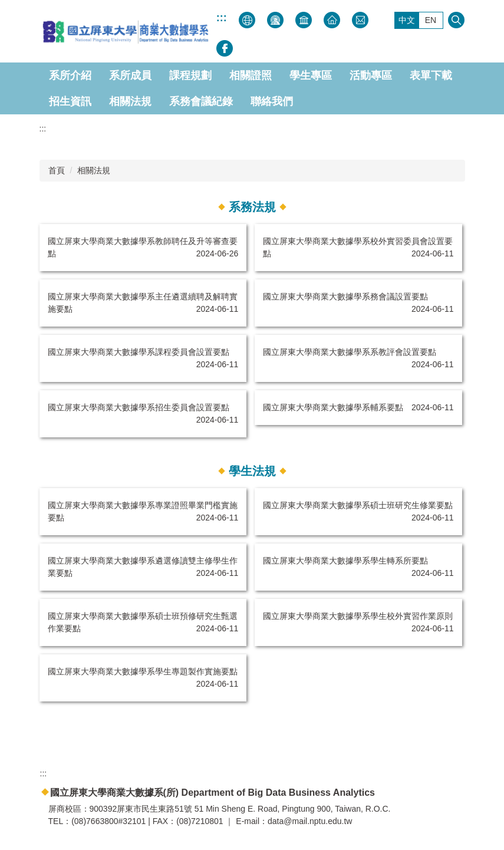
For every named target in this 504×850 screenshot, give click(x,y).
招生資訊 (70, 101)
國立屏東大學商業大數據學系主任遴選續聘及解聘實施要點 (143, 303)
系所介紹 (70, 75)
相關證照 (251, 75)
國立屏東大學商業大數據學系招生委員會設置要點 (139, 407)
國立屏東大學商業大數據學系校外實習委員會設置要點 (358, 247)
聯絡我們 (272, 101)
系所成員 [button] (130, 75)
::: (222, 18)
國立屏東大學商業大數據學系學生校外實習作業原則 (358, 616)
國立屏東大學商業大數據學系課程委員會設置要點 (139, 352)
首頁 (57, 170)
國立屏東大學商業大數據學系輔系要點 (333, 407)
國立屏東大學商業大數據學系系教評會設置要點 (350, 352)
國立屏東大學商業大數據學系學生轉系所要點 (345, 561)
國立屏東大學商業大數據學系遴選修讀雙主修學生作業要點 (143, 567)
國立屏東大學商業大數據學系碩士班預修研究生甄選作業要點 (143, 622)
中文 (407, 20)
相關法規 (130, 101)
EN (431, 20)
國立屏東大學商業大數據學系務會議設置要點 (345, 296)
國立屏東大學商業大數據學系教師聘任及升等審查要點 (143, 247)
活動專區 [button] (371, 75)
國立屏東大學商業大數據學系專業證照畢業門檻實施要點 (143, 511)
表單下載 (431, 75)
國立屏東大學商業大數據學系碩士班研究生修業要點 (358, 505)
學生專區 (311, 75)
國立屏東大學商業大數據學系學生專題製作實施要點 (143, 671)
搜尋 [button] (456, 20)
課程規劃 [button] (190, 75)
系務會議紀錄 (201, 101)
